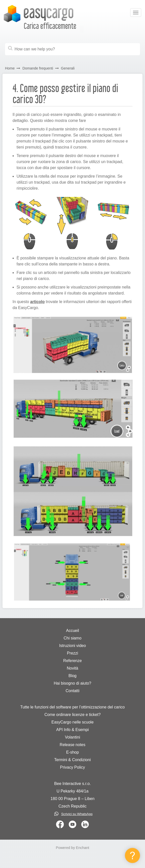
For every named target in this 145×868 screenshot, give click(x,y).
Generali (68, 68)
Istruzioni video (73, 646)
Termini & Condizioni (72, 760)
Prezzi (72, 653)
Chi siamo (72, 638)
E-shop (73, 752)
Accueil (72, 631)
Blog (72, 676)
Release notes (72, 745)
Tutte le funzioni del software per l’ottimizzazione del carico (73, 707)
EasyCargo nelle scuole (72, 722)
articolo (37, 302)
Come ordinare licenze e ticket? (72, 715)
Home (10, 68)
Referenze (72, 661)
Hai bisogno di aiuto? (72, 683)
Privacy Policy (72, 767)
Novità (72, 668)
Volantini (73, 737)
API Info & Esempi (72, 730)
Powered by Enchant (73, 848)
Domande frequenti (38, 68)
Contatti (72, 691)
